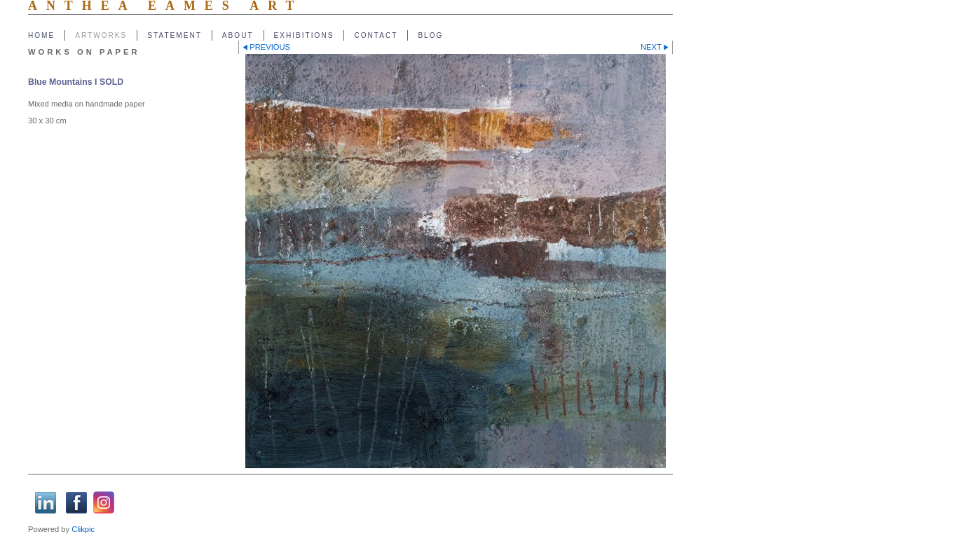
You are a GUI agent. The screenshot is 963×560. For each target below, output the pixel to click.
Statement (175, 35)
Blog (430, 35)
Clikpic (83, 529)
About (238, 35)
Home (41, 35)
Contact (376, 35)
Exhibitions (304, 35)
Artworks (101, 35)
